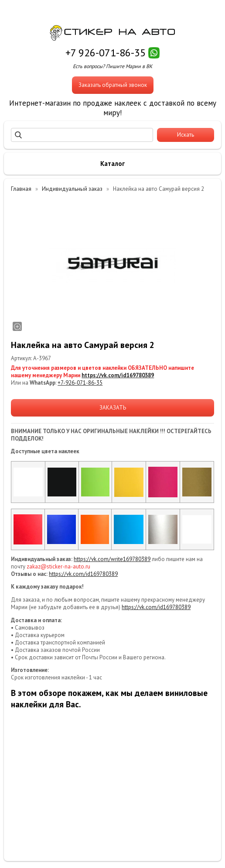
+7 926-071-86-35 (106, 53)
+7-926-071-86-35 (80, 383)
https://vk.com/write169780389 (112, 559)
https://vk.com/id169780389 (118, 375)
